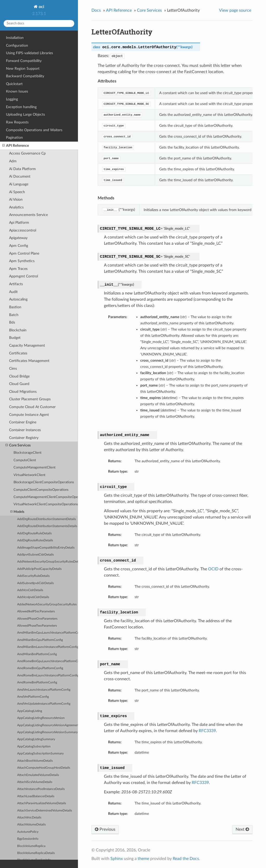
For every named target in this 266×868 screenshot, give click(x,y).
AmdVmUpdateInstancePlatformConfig (44, 704)
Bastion (15, 307)
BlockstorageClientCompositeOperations (44, 482)
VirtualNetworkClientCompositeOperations (46, 504)
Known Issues (17, 91)
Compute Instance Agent (29, 415)
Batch (14, 315)
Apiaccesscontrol (23, 230)
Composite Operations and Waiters (34, 130)
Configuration (17, 45)
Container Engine (23, 422)
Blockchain (18, 330)
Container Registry (24, 438)
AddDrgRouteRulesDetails (35, 540)
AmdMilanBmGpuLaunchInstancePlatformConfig (48, 633)
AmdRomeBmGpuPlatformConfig (40, 668)
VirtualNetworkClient (29, 475)
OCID (213, 569)
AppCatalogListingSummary (36, 739)
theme (143, 859)
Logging (12, 99)
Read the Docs (186, 859)
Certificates (18, 353)
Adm (13, 161)
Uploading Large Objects (25, 114)
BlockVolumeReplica (31, 846)
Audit (13, 292)
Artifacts (16, 284)
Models (17, 512)
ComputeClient (25, 460)
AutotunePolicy (28, 832)
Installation (15, 38)
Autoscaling (18, 299)
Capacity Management (27, 345)
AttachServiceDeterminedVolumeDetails (45, 811)
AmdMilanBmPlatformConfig (37, 654)
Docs (96, 10)
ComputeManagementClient (35, 468)
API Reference (16, 146)
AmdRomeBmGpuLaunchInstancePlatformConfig (48, 661)
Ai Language (19, 184)
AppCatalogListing (30, 711)
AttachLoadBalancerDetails (36, 796)
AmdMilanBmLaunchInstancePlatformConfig (48, 647)
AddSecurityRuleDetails (33, 576)
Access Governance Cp (27, 153)
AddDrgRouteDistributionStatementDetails (46, 519)
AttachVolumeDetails (31, 825)
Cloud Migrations (23, 392)
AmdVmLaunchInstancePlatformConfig (44, 690)
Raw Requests (17, 122)
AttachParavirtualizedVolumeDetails (42, 803)
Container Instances (25, 430)
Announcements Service (28, 215)
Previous (105, 829)
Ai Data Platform (22, 169)
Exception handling (21, 107)
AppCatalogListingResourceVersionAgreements (48, 725)
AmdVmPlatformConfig (33, 697)
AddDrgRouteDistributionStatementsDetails (47, 526)
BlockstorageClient (28, 453)
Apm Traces (18, 269)
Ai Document (20, 176)
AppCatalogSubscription (34, 747)
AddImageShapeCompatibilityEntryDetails (46, 548)
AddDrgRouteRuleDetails (34, 533)
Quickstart (14, 84)
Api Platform (19, 223)
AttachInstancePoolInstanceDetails (41, 789)
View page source (235, 10)
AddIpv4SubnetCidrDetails (35, 555)
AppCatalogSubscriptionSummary (40, 754)
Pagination (14, 138)
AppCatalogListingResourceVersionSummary (47, 732)
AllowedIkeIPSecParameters (36, 611)
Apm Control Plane (24, 253)
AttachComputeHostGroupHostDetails (44, 768)
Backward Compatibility (25, 76)
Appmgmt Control (24, 276)
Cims (13, 369)
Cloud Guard (19, 384)
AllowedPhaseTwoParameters (37, 626)
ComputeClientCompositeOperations (41, 490)
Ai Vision (16, 199)
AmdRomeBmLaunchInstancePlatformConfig (48, 675)
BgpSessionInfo (28, 839)
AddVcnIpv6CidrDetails (33, 597)
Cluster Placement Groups (30, 399)
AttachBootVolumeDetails (35, 761)
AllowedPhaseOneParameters (37, 619)
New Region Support (23, 69)
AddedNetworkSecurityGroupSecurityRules (47, 604)
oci (41, 7)
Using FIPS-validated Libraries (29, 53)
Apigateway (18, 238)
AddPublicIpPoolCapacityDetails (39, 569)
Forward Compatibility (24, 61)
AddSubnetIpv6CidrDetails (35, 583)
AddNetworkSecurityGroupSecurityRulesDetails (48, 562)
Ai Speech (17, 192)
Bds (12, 322)
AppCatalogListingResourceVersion (41, 718)
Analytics (16, 207)
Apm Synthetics (22, 261)
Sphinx (117, 859)
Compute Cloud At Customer (32, 407)
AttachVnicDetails (29, 818)
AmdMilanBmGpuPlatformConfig (40, 640)
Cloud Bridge (19, 376)
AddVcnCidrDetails (30, 590)
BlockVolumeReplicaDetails (36, 853)
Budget (15, 338)
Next (242, 829)
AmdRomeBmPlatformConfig (37, 682)
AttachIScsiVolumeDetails (35, 782)
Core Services (18, 445)
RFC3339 (207, 731)
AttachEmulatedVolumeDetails (38, 775)
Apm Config (19, 246)
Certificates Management (29, 361)
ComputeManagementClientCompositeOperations (46, 497)
